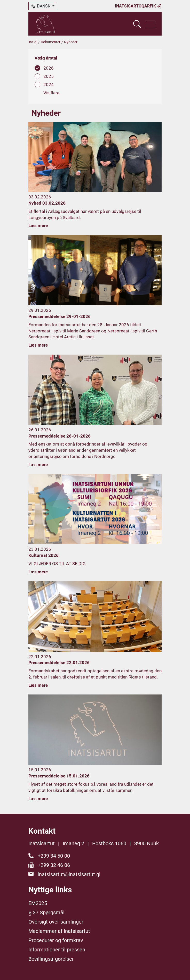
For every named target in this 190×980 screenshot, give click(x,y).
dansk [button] (41, 6)
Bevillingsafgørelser (51, 959)
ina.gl (33, 42)
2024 (49, 85)
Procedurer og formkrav (56, 940)
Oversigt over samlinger (56, 922)
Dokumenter (51, 42)
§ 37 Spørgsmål (46, 912)
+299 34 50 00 (54, 856)
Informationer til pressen (57, 950)
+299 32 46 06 (54, 865)
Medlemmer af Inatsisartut (59, 931)
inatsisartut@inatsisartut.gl (69, 874)
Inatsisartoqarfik (138, 6)
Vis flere (51, 93)
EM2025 (38, 903)
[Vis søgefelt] (137, 24)
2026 (49, 68)
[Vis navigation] (150, 24)
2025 (49, 76)
